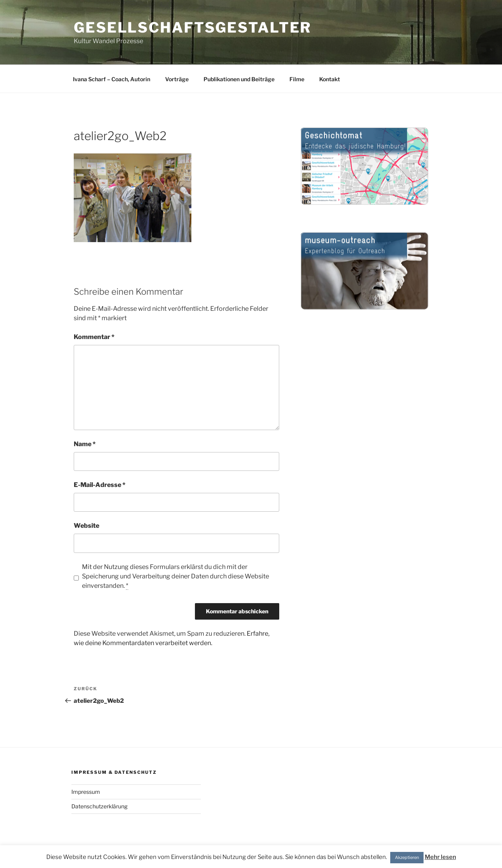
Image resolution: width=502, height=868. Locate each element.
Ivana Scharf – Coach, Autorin (112, 79)
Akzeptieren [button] (407, 857)
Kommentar (94, 337)
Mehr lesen (440, 857)
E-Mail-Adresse (100, 485)
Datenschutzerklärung (99, 806)
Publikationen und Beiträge (239, 79)
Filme (297, 79)
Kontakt (330, 79)
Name (85, 444)
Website (86, 526)
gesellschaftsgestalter (193, 27)
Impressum (86, 792)
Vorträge (177, 79)
